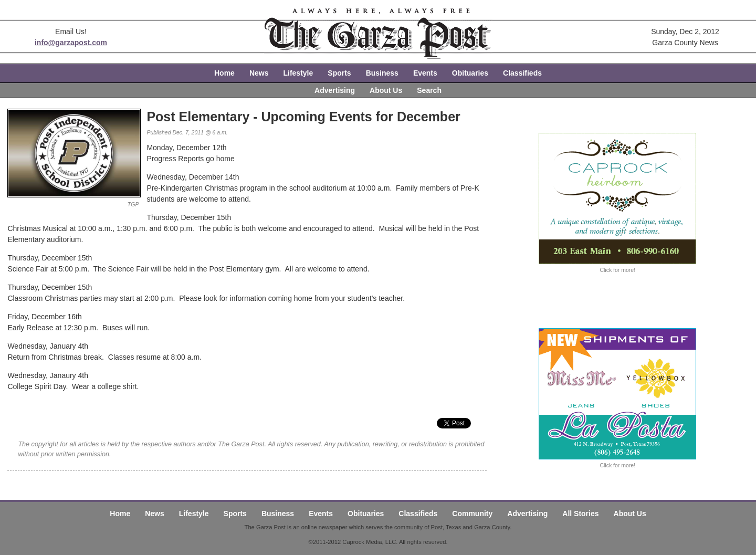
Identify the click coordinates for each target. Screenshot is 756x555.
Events (425, 73)
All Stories (580, 514)
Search (429, 90)
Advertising (335, 90)
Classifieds (522, 73)
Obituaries (470, 73)
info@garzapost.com (71, 43)
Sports (339, 73)
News (259, 73)
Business (382, 73)
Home (224, 73)
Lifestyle (298, 73)
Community (472, 514)
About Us (386, 90)
